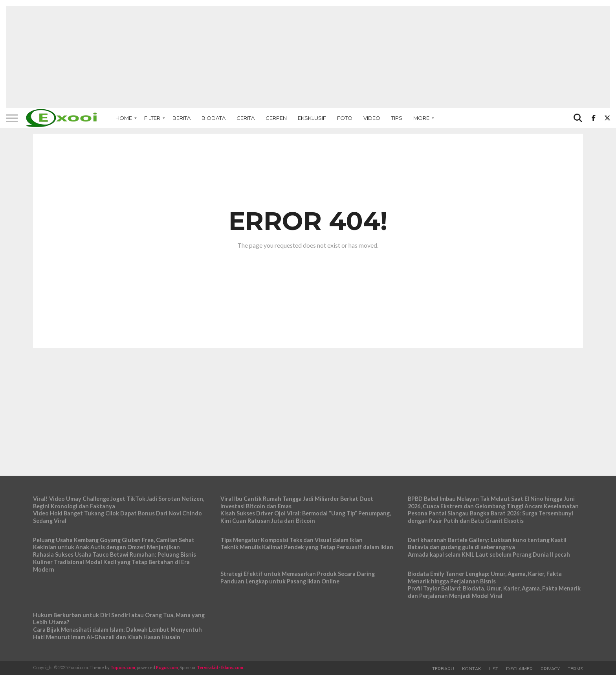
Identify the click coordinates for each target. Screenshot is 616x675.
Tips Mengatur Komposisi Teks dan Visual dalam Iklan (291, 540)
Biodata (214, 118)
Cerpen (276, 118)
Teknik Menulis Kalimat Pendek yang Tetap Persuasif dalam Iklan (307, 547)
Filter (152, 118)
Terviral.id (207, 667)
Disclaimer (519, 669)
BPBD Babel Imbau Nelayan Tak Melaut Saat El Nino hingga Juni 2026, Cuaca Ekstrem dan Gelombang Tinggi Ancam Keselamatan (493, 502)
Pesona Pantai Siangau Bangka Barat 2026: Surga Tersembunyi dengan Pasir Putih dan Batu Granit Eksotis (490, 517)
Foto (345, 118)
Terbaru (443, 669)
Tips (397, 118)
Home (124, 118)
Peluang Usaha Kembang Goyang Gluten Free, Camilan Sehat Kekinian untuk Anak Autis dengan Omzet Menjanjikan (114, 544)
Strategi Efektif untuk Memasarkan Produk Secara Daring (298, 574)
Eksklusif (312, 118)
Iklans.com (232, 667)
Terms (575, 669)
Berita (181, 118)
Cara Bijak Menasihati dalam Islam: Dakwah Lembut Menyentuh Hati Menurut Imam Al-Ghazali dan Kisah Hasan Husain (117, 633)
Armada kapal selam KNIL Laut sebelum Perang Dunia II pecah (489, 555)
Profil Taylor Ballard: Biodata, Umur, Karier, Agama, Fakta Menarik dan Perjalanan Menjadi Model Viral (494, 592)
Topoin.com (123, 667)
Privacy (550, 669)
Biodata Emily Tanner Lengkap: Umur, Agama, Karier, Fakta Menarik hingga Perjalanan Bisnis (485, 578)
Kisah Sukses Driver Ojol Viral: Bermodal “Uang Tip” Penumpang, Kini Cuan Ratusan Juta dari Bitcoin (306, 517)
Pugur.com (167, 667)
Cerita (246, 118)
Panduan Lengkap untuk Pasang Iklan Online (280, 581)
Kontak (472, 669)
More (421, 118)
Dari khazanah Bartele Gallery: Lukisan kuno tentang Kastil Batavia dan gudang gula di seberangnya (487, 544)
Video (372, 118)
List (494, 669)
